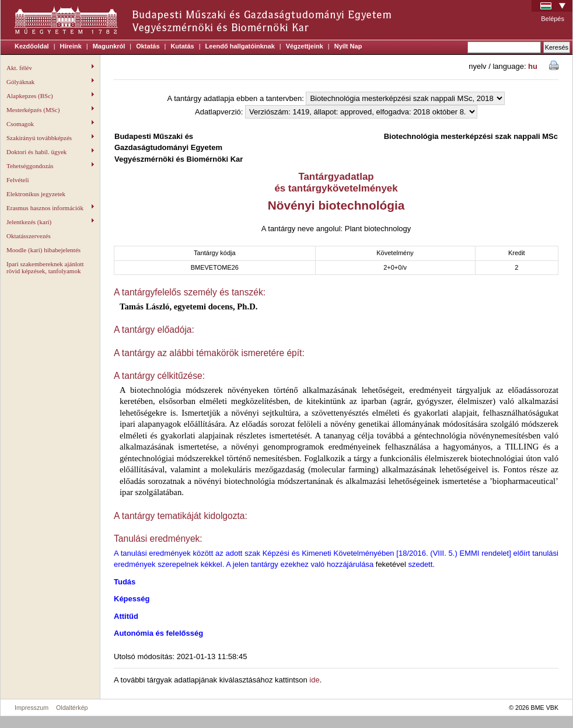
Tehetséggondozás (50, 166)
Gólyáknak (50, 82)
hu (533, 66)
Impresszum (32, 708)
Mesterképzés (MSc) (50, 110)
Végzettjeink (305, 46)
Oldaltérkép (72, 708)
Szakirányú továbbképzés (50, 138)
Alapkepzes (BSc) (50, 96)
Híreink (71, 46)
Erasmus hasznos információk (50, 208)
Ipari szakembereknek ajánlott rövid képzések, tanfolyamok (45, 267)
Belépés (553, 19)
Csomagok (50, 124)
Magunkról (109, 46)
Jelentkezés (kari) (50, 222)
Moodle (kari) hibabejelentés (43, 250)
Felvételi (18, 180)
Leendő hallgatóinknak (240, 46)
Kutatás (182, 46)
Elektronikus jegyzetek (36, 194)
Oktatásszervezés (29, 236)
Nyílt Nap (348, 46)
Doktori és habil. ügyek (50, 152)
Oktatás (148, 46)
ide (314, 680)
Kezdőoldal (32, 46)
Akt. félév (50, 68)
